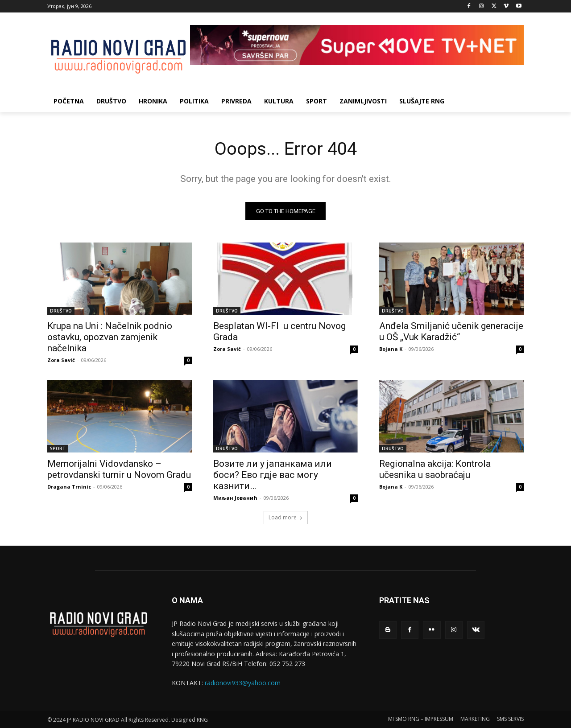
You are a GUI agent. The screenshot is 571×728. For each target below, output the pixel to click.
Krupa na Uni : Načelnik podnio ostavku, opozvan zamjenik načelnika (110, 337)
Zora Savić (61, 360)
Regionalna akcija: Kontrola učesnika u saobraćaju (435, 470)
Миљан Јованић (235, 498)
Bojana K (391, 349)
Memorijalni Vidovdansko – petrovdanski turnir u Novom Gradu (119, 470)
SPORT (58, 449)
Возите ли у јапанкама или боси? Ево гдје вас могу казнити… (273, 475)
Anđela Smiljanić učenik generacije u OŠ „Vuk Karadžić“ (451, 332)
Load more (286, 518)
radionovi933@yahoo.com (243, 683)
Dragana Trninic (69, 487)
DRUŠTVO (61, 311)
